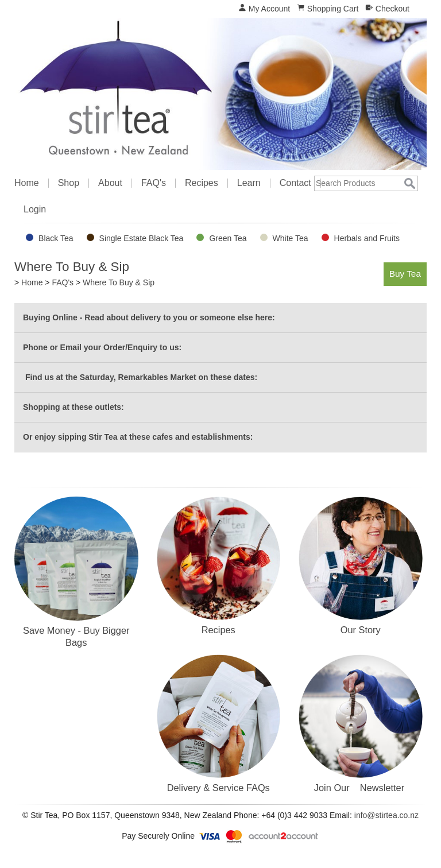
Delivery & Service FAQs (218, 788)
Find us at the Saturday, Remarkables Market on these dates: (140, 377)
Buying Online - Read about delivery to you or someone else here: (149, 317)
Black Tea (56, 238)
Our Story (361, 630)
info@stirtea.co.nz (386, 815)
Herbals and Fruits (367, 238)
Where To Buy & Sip (119, 282)
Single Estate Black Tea (142, 238)
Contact (295, 183)
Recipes (202, 183)
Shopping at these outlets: (73, 407)
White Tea (291, 238)
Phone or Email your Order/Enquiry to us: (102, 347)
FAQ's (154, 183)
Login (35, 210)
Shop (69, 183)
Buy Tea (405, 274)
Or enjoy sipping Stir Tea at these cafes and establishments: (138, 437)
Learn (249, 183)
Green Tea (228, 238)
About (110, 183)
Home (27, 183)
